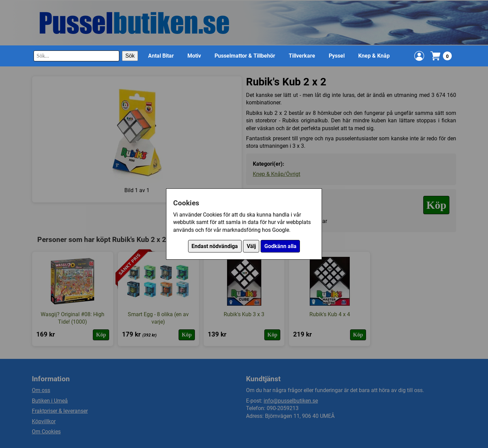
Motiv (194, 56)
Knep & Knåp (374, 56)
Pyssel (337, 56)
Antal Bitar (161, 56)
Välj (251, 246)
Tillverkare (302, 56)
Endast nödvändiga (215, 246)
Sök (130, 56)
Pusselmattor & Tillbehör (245, 56)
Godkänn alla (280, 246)
